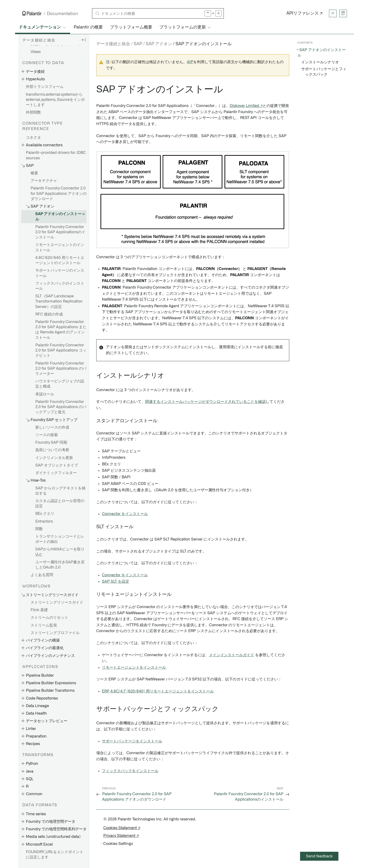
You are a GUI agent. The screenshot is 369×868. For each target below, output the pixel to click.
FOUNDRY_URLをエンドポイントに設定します (55, 855)
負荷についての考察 (52, 450)
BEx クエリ (45, 514)
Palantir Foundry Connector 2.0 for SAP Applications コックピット (61, 350)
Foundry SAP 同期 (51, 442)
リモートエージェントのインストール (60, 247)
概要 (34, 173)
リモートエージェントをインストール (134, 667)
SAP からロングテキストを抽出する (60, 491)
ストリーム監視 (44, 625)
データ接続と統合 (113, 44)
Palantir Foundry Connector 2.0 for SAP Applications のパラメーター (61, 368)
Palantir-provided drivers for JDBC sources (56, 155)
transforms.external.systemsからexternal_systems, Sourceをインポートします (55, 100)
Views (36, 52)
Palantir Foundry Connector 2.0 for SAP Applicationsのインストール (60, 232)
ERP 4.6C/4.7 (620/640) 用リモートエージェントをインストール (158, 691)
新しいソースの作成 (52, 427)
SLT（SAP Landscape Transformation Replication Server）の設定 (59, 301)
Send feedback (319, 856)
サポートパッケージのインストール (60, 273)
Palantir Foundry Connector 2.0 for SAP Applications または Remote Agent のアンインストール (61, 330)
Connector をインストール (125, 514)
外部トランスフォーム (45, 87)
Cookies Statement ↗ (122, 828)
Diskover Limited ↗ (246, 106)
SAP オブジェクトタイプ (57, 465)
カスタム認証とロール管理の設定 (60, 504)
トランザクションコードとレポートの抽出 (60, 539)
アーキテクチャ (44, 181)
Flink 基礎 (39, 610)
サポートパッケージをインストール (132, 741)
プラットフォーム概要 (131, 27)
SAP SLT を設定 (116, 581)
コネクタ (33, 138)
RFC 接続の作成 (49, 314)
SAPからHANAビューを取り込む (60, 552)
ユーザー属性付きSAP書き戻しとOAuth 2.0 (60, 565)
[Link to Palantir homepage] (32, 13)
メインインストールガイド (232, 655)
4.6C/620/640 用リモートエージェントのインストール (60, 260)
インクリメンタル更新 (54, 458)
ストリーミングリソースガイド (57, 602)
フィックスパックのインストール (60, 286)
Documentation (62, 14)
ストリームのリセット (49, 618)
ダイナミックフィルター (56, 473)
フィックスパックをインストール (130, 771)
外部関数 (33, 112)
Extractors (44, 521)
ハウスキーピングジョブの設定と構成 (60, 384)
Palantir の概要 (88, 27)
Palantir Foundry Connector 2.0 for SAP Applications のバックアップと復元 (61, 407)
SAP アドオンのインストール (58, 217)
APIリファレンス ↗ (305, 13)
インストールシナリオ (320, 62)
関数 (39, 529)
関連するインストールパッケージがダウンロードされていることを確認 (205, 402)
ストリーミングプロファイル (55, 633)
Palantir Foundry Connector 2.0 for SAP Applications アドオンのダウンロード (59, 193)
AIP (190, 62)
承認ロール (45, 394)
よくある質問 (42, 575)
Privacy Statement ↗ (121, 836)
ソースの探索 (47, 435)
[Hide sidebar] (84, 40)
